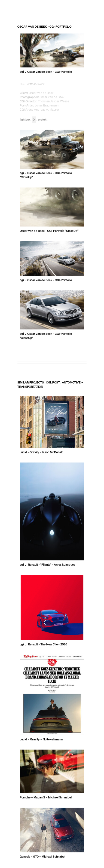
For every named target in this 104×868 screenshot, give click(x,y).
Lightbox (28, 120)
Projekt (43, 120)
